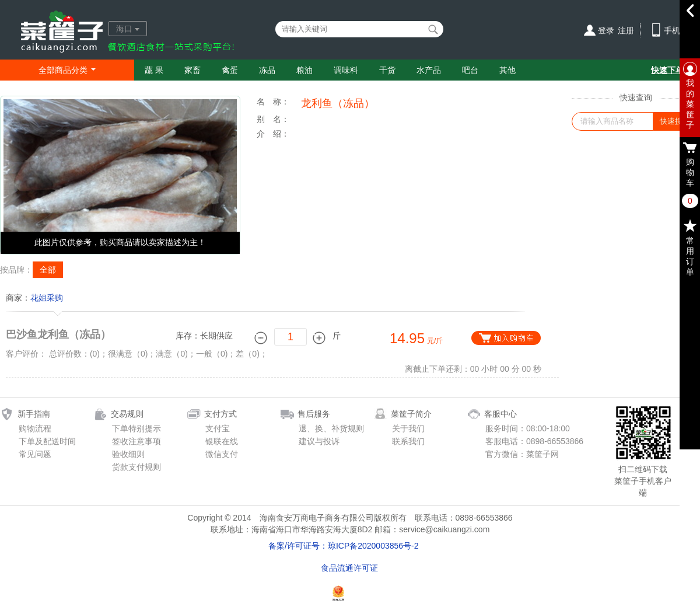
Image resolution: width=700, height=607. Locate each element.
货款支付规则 (136, 467)
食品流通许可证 (349, 568)
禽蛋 (230, 70)
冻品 (267, 70)
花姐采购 (47, 298)
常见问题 (35, 454)
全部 (48, 270)
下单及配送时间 (47, 441)
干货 (387, 70)
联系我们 (408, 441)
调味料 (346, 70)
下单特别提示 (136, 428)
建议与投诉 (319, 441)
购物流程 (35, 428)
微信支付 (222, 454)
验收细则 (128, 454)
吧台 (470, 70)
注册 (626, 30)
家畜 (192, 70)
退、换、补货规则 (331, 428)
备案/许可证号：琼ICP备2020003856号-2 (344, 546)
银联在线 (222, 441)
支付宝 (218, 428)
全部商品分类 (67, 70)
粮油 (304, 70)
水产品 (429, 70)
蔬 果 (154, 70)
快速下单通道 (675, 70)
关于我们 (408, 428)
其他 (508, 70)
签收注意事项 (136, 441)
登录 (606, 30)
